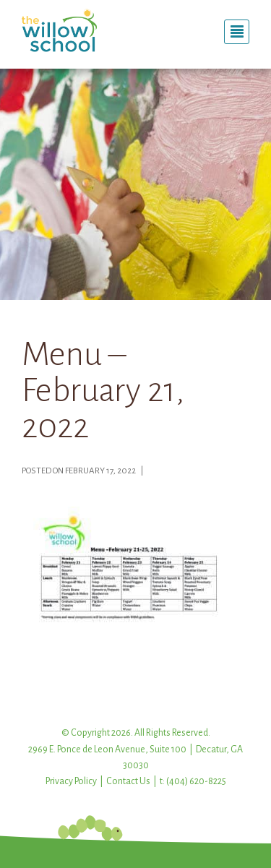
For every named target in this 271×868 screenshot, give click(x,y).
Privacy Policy (71, 781)
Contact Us (128, 781)
